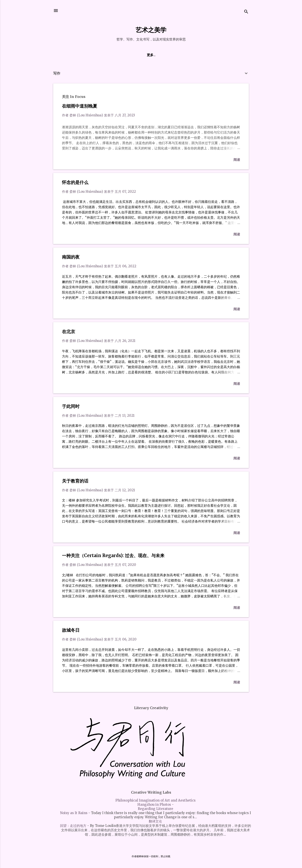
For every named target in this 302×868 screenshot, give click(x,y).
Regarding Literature (156, 809)
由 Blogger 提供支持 (151, 848)
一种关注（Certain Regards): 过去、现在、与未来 (113, 555)
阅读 (237, 160)
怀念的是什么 (75, 182)
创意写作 (187, 55)
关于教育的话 (75, 481)
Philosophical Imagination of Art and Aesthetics (156, 800)
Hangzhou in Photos (154, 805)
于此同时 (71, 406)
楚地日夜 (136, 55)
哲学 (169, 55)
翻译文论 (155, 821)
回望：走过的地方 (73, 826)
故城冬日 (71, 630)
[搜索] (246, 12)
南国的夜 (71, 257)
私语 (154, 55)
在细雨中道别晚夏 (80, 106)
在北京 (69, 331)
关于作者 (115, 55)
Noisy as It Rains (74, 813)
